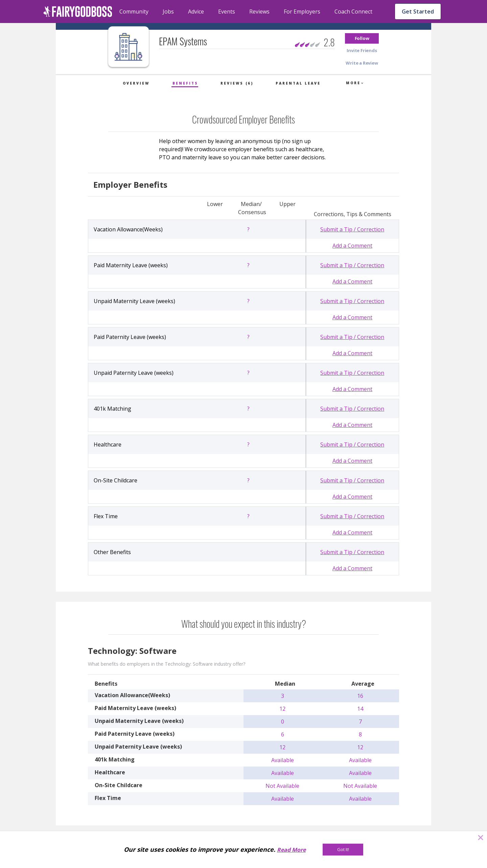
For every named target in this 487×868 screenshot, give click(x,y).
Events (227, 12)
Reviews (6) (237, 83)
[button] (362, 38)
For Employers (302, 12)
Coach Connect (353, 12)
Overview (136, 83)
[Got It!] (343, 850)
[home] (78, 12)
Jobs (168, 12)
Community (134, 12)
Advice (196, 12)
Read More (291, 850)
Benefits (185, 83)
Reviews (259, 12)
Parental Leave (298, 83)
